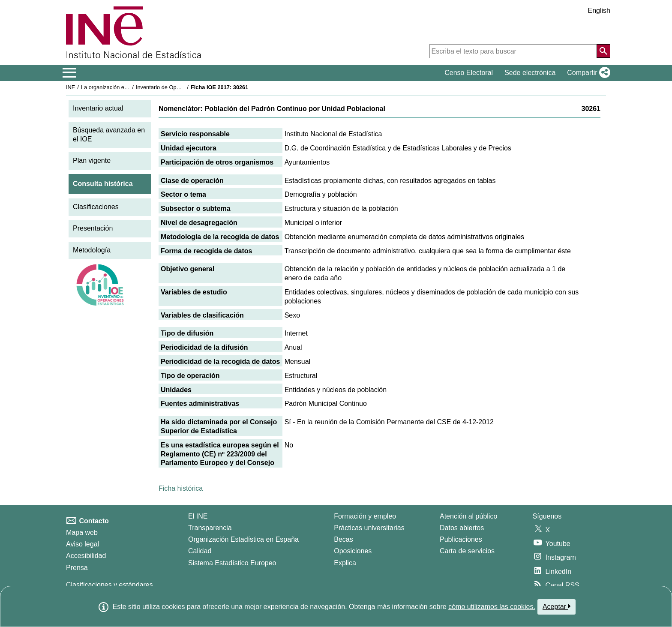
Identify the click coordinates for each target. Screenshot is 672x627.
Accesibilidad (86, 556)
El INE (198, 516)
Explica (345, 563)
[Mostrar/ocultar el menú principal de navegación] (70, 73)
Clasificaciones (96, 207)
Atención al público (468, 516)
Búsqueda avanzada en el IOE (109, 135)
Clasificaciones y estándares (109, 585)
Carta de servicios (467, 551)
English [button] (599, 10)
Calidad (200, 551)
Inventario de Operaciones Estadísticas (184, 87)
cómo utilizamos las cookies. (492, 607)
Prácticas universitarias (369, 528)
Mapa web (82, 532)
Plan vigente (92, 160)
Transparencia (210, 528)
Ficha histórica (181, 488)
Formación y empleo (365, 516)
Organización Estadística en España (243, 539)
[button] (587, 73)
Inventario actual (98, 108)
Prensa (77, 568)
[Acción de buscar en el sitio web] (603, 51)
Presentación (93, 228)
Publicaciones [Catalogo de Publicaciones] (461, 539)
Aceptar (556, 606)
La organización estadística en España (128, 87)
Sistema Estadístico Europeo (232, 563)
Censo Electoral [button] (469, 73)
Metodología (92, 250)
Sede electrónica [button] (530, 73)
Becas (343, 539)
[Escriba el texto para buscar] (513, 51)
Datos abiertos (462, 528)
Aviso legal (82, 544)
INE (70, 87)
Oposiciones (353, 551)
